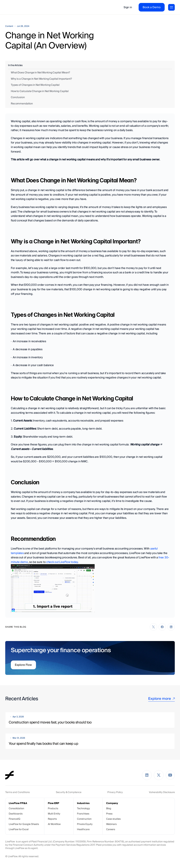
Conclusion (18, 97)
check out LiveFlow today (62, 562)
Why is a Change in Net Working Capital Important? (41, 79)
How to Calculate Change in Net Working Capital (40, 91)
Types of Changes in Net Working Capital (35, 85)
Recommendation (22, 103)
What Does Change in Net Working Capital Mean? (40, 72)
